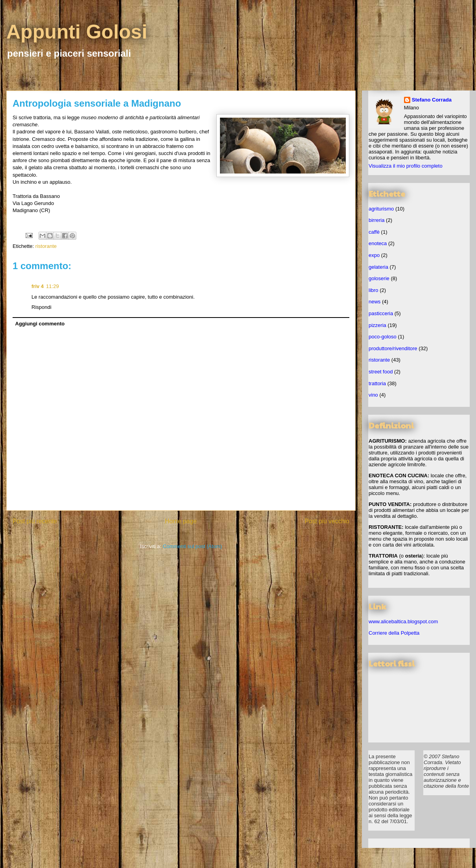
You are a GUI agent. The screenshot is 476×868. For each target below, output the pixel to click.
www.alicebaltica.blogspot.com (403, 621)
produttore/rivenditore (393, 348)
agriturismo (381, 209)
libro (374, 290)
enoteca (378, 243)
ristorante (46, 246)
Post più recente (35, 521)
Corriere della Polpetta (394, 633)
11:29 (53, 286)
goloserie (379, 278)
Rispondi (42, 307)
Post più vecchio (327, 521)
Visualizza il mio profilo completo (406, 166)
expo (374, 255)
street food (381, 372)
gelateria (378, 267)
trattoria (377, 383)
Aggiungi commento (40, 324)
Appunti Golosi (77, 32)
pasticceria (381, 313)
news (375, 302)
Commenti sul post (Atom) (192, 546)
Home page (181, 521)
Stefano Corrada (432, 100)
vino (373, 395)
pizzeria (377, 325)
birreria (376, 220)
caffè (374, 232)
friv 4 (38, 286)
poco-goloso (383, 337)
